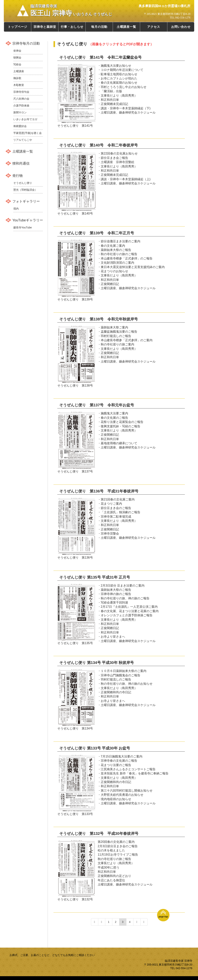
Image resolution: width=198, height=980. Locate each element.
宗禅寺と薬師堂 (45, 27)
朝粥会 (17, 58)
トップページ (18, 27)
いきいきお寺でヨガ (25, 119)
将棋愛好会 (20, 126)
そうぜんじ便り (23, 183)
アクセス (154, 27)
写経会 (17, 64)
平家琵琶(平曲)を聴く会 (28, 133)
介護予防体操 (21, 106)
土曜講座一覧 (126, 27)
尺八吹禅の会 (21, 99)
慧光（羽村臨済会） (25, 190)
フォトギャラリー (26, 201)
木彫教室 (19, 85)
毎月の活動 (99, 27)
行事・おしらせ (72, 27)
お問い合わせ (181, 27)
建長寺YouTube (23, 227)
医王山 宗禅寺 (71, 10)
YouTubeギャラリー (28, 220)
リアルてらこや (23, 140)
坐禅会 (17, 51)
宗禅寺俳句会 (21, 92)
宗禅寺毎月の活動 (26, 43)
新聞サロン (20, 112)
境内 (16, 209)
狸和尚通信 (21, 163)
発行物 (18, 176)
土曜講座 (19, 71)
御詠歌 (17, 78)
